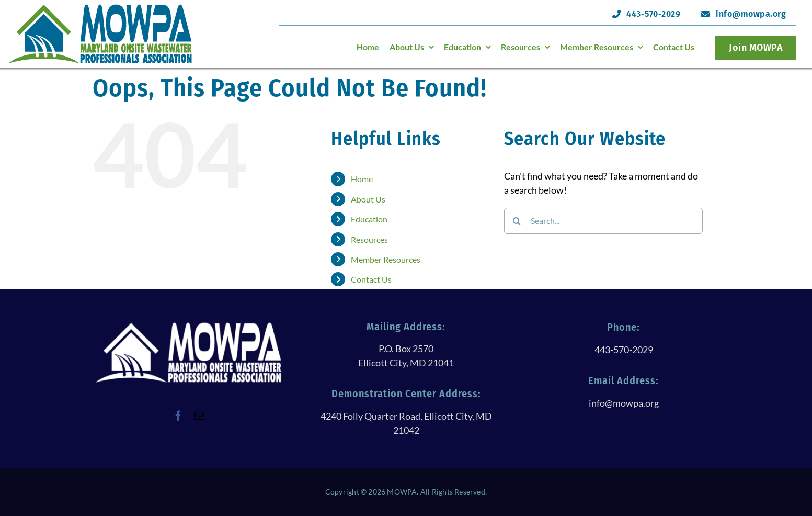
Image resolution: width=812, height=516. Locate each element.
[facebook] (178, 416)
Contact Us (371, 279)
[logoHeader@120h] (100, 7)
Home (362, 179)
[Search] (517, 221)
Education (369, 219)
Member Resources (386, 259)
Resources (369, 239)
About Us (368, 199)
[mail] (199, 416)
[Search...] (603, 221)
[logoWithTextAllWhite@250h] (188, 326)
